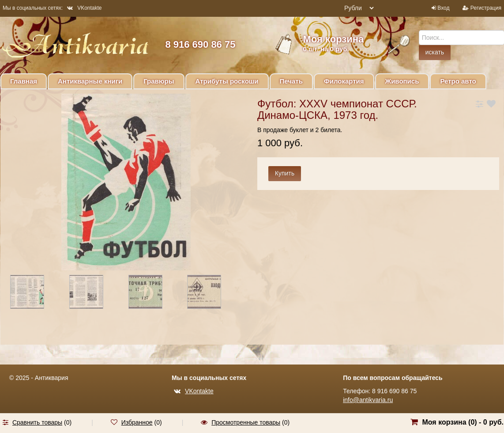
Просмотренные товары (246, 422)
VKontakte (84, 8)
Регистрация (486, 8)
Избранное (137, 422)
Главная (24, 81)
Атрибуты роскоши (227, 81)
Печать (291, 81)
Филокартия (344, 81)
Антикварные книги (90, 81)
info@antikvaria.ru (368, 400)
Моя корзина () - (463, 422)
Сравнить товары (37, 422)
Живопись (402, 81)
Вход (443, 8)
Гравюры (159, 81)
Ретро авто (458, 81)
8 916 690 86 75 (200, 44)
